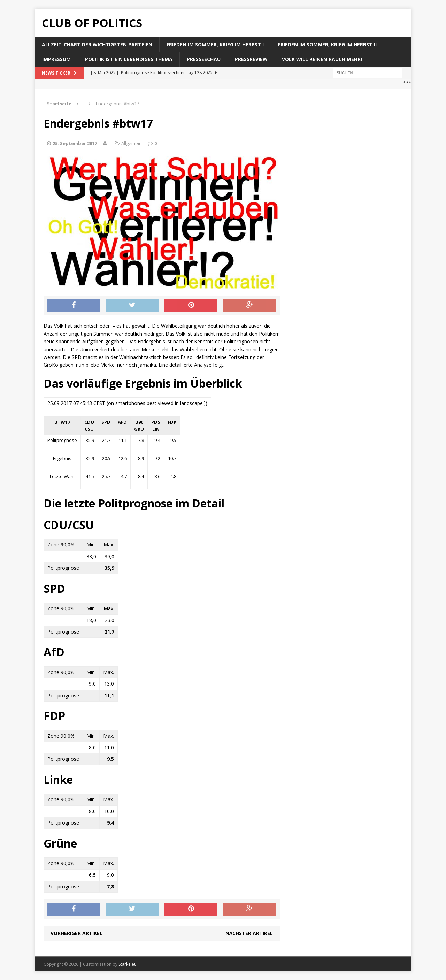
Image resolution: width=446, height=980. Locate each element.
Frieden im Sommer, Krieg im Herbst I (215, 44)
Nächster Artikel (249, 933)
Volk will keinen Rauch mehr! (322, 59)
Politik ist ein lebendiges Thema (129, 59)
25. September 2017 (75, 143)
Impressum (56, 59)
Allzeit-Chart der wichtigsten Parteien (97, 44)
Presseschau (204, 59)
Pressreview (251, 59)
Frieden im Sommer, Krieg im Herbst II (327, 44)
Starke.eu (128, 964)
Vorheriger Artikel (76, 933)
